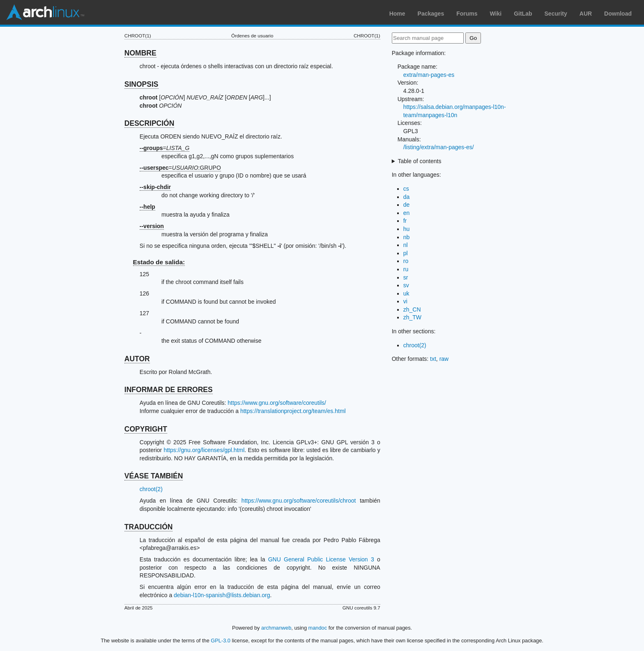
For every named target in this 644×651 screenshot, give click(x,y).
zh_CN (412, 309)
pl (406, 253)
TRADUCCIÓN (149, 527)
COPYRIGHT (146, 429)
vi (405, 301)
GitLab (523, 14)
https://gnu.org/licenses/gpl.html (204, 450)
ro (406, 261)
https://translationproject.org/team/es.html (293, 411)
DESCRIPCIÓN (149, 123)
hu (407, 229)
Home (397, 14)
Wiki (496, 14)
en (407, 213)
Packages (431, 14)
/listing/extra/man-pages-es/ (439, 147)
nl (406, 245)
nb (407, 237)
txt (433, 359)
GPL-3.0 (221, 641)
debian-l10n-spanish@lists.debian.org (222, 595)
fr (405, 221)
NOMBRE (140, 53)
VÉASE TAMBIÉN (154, 476)
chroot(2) (151, 489)
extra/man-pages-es (429, 75)
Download (618, 14)
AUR (586, 14)
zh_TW (412, 317)
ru (406, 269)
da (407, 197)
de (407, 205)
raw (444, 359)
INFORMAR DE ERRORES (169, 390)
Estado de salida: (159, 262)
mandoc (318, 628)
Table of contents (420, 161)
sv (406, 285)
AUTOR (137, 359)
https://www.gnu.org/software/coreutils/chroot (299, 501)
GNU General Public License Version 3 (321, 559)
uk (406, 293)
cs (406, 189)
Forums (467, 14)
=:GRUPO (180, 168)
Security (556, 14)
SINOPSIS (141, 84)
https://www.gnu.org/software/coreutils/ (277, 403)
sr (406, 277)
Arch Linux (45, 12)
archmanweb (276, 628)
